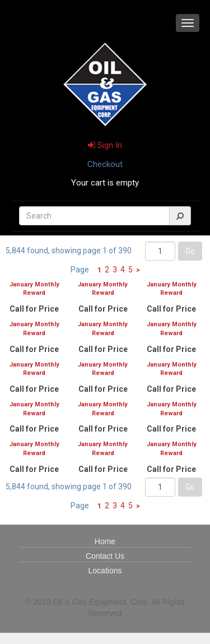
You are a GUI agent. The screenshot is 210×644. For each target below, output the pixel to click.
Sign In (105, 145)
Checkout (105, 164)
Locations (105, 571)
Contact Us (105, 556)
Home (105, 541)
